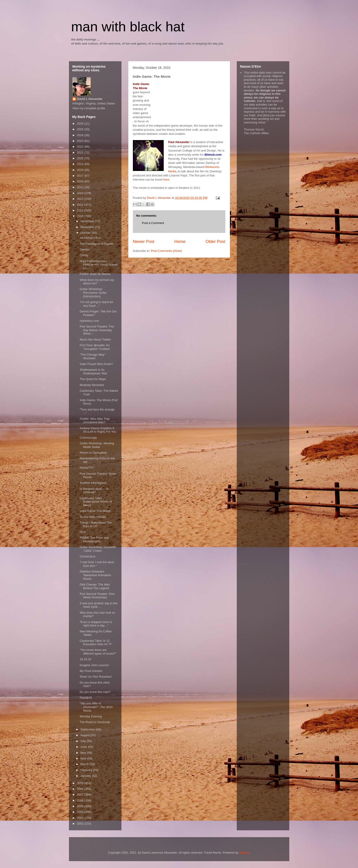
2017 (81, 176)
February (87, 770)
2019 (81, 164)
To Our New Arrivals (93, 517)
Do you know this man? (95, 692)
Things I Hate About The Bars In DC (96, 524)
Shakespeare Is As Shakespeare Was (93, 371)
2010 (81, 216)
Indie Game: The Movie (95, 511)
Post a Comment (153, 223)
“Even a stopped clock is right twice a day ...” (96, 624)
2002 (81, 824)
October (86, 233)
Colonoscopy (88, 438)
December (88, 221)
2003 (81, 818)
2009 (81, 783)
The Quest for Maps (93, 379)
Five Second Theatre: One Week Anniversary (97, 596)
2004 (81, 812)
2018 (81, 170)
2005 (81, 806)
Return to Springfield (93, 453)
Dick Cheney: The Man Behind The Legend (95, 586)
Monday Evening (91, 716)
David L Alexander (90, 99)
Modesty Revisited (92, 385)
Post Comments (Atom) (166, 251)
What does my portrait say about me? (97, 282)
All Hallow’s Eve (90, 238)
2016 (81, 181)
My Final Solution (91, 671)
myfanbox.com (89, 321)
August (85, 735)
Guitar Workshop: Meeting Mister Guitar (97, 445)
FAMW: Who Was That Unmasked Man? (95, 421)
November (88, 227)
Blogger (244, 853)
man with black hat (128, 27)
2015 (81, 187)
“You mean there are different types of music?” (98, 652)
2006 (81, 800)
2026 (81, 124)
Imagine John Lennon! (94, 665)
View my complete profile (89, 108)
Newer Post (144, 242)
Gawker (85, 249)
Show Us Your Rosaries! (96, 677)
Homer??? (87, 468)
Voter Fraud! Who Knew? (96, 364)
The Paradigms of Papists (97, 244)
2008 (81, 789)
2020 (81, 158)
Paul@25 (86, 698)
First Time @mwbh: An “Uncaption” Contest (95, 347)
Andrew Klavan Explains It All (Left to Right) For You (98, 430)
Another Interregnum (93, 483)
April (84, 758)
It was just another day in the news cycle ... (99, 605)
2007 (81, 795)
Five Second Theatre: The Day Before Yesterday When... (97, 330)
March (85, 764)
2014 (81, 193)
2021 (81, 153)
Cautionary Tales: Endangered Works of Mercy (96, 502)
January (86, 776)
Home (180, 242)
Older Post (216, 242)
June (84, 747)
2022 (81, 147)
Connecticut (88, 556)
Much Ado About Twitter (95, 339)
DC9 (83, 532)
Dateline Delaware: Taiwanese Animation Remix (95, 575)
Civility (84, 255)
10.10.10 (86, 659)
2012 (81, 205)
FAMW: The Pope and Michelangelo (94, 539)
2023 (81, 141)
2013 (81, 199)
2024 (81, 135)
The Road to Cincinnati (95, 722)
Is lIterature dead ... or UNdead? (94, 491)
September (88, 729)
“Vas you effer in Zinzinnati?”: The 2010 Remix (96, 707)
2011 (81, 210)
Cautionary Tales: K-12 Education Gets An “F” (96, 643)
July (83, 741)
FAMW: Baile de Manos (95, 274)
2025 (81, 129)
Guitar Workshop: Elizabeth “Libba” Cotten (98, 549)
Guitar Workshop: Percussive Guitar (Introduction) (93, 293)
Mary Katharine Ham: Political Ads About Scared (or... (99, 265)
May (84, 753)
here (166, 180)
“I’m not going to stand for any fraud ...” (96, 304)
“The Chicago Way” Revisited (92, 356)
